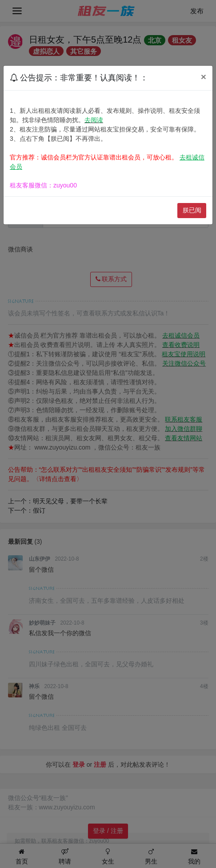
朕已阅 (192, 210)
